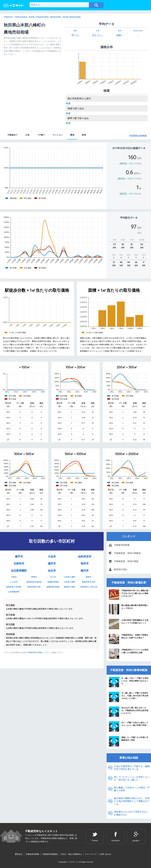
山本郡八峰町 (70, 582)
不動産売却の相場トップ (37, 652)
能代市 (85, 571)
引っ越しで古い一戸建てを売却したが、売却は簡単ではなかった (129, 682)
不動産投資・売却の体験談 (127, 553)
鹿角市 (89, 577)
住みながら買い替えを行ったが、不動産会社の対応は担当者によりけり (129, 712)
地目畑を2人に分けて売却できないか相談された (131, 813)
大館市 (14, 577)
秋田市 (85, 564)
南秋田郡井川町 (34, 587)
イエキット (73, 862)
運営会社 (19, 854)
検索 (68, 103)
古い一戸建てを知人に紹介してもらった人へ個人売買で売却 (129, 726)
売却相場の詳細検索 (138, 136)
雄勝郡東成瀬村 (53, 587)
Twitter (95, 840)
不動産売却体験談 (50, 854)
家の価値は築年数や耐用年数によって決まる (129, 609)
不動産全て (13, 135)
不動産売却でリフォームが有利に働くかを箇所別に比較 (129, 654)
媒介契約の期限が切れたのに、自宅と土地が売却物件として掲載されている (132, 801)
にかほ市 (14, 582)
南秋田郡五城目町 (34, 582)
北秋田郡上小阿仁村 (89, 587)
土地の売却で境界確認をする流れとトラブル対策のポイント (129, 624)
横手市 (19, 557)
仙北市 (52, 571)
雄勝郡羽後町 (53, 582)
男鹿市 (34, 577)
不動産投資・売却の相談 (126, 561)
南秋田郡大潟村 (89, 582)
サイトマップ (91, 854)
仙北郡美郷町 (19, 571)
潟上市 (53, 577)
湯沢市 (52, 564)
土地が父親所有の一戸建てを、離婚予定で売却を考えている (132, 768)
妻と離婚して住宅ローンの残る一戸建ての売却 (132, 789)
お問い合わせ (105, 854)
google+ (136, 840)
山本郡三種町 (70, 577)
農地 (72, 135)
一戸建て (41, 135)
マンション (58, 135)
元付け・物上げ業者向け (71, 854)
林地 (84, 135)
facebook (116, 840)
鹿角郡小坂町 (70, 587)
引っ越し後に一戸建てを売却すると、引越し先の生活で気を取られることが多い (129, 697)
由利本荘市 (85, 557)
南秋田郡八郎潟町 (14, 587)
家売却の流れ (121, 569)
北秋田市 (19, 564)
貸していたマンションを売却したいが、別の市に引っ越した (132, 778)
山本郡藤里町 (14, 592)
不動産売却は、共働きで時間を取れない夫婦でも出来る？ (129, 639)
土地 (27, 135)
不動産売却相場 (122, 545)
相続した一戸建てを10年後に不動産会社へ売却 (129, 741)
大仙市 (52, 557)
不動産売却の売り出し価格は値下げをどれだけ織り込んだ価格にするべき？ (129, 594)
